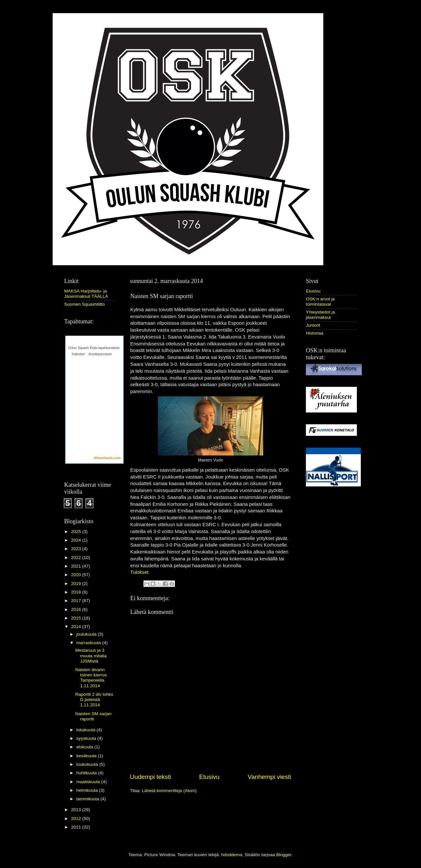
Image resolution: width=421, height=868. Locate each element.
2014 (77, 627)
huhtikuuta (87, 773)
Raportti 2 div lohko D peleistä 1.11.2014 (94, 700)
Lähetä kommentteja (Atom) (169, 791)
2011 (77, 827)
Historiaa (315, 333)
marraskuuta (89, 643)
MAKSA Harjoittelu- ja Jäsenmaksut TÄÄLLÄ (86, 294)
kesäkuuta (87, 756)
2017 (77, 601)
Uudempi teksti (150, 777)
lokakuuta (87, 730)
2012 (77, 819)
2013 (77, 810)
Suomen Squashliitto (85, 304)
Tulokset (139, 572)
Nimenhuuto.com (107, 458)
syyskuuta (87, 738)
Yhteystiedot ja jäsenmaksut (321, 315)
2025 (77, 532)
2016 (77, 610)
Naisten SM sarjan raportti (93, 716)
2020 (77, 575)
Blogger (284, 855)
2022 (77, 558)
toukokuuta (88, 764)
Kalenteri (78, 354)
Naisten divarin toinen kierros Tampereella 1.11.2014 (91, 678)
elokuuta (85, 747)
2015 (77, 618)
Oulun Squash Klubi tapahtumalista (94, 348)
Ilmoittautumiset (100, 354)
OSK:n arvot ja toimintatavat (320, 302)
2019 (77, 584)
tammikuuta (88, 799)
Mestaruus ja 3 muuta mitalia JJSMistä (91, 656)
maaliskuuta (89, 782)
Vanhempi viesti (269, 777)
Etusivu (210, 777)
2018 (77, 592)
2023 (77, 549)
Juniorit (313, 325)
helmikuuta (88, 790)
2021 (77, 566)
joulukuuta (87, 634)
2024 (77, 540)
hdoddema (232, 855)
